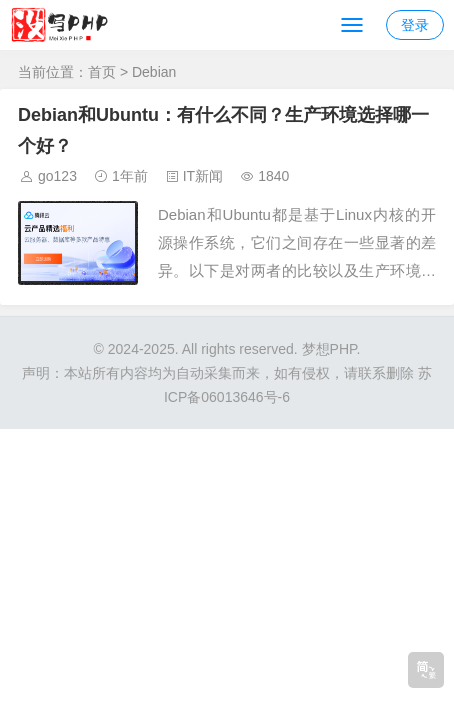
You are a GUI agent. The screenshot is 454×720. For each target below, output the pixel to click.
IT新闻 (203, 176)
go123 (57, 176)
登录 (415, 25)
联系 (372, 373)
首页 (102, 72)
